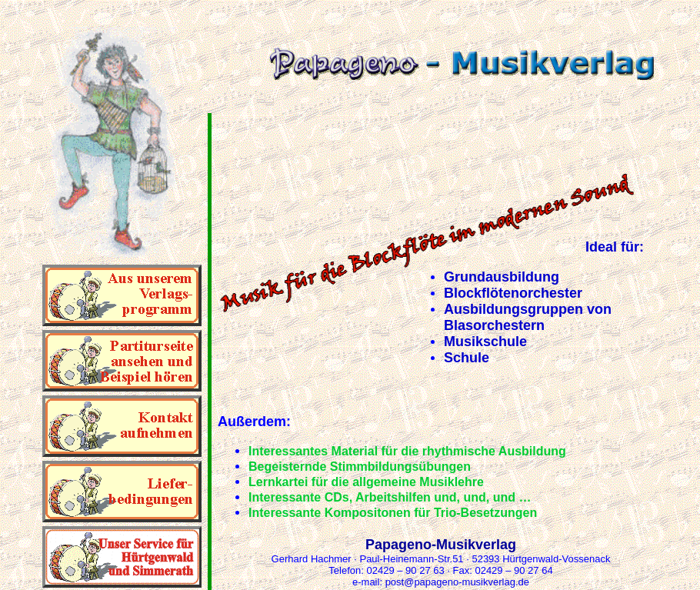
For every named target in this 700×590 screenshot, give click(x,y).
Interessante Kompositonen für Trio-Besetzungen (393, 513)
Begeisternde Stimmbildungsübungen (360, 467)
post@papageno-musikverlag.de (457, 582)
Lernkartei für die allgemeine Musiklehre (366, 482)
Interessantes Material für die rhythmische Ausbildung (407, 451)
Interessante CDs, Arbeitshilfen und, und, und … (390, 497)
